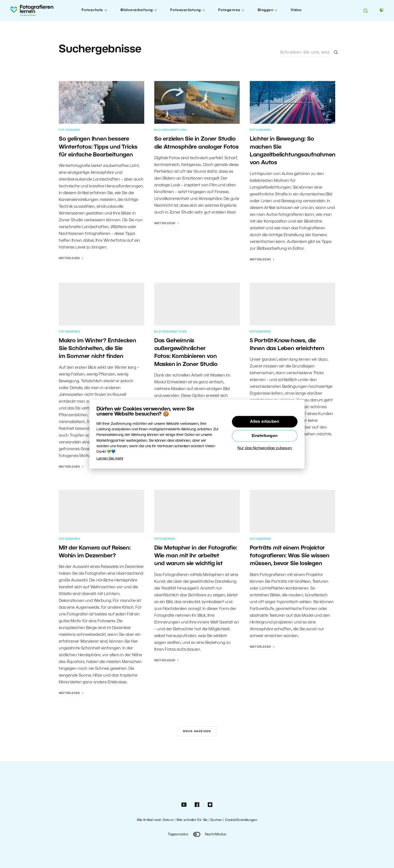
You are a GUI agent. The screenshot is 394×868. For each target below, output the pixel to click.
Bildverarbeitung (137, 10)
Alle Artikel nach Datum (155, 820)
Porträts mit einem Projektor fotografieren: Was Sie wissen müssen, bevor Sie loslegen (290, 556)
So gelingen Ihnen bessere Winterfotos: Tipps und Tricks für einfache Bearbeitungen (98, 147)
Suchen (216, 820)
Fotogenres (229, 10)
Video (296, 10)
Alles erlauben (265, 422)
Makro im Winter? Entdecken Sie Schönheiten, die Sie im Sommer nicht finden (97, 349)
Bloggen (266, 10)
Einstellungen (265, 436)
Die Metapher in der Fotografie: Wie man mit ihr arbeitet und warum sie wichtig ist (196, 556)
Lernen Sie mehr (110, 458)
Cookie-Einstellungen (241, 820)
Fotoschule (92, 10)
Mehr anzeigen (197, 731)
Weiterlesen (72, 258)
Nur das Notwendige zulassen (265, 448)
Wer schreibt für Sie (192, 820)
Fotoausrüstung (186, 10)
